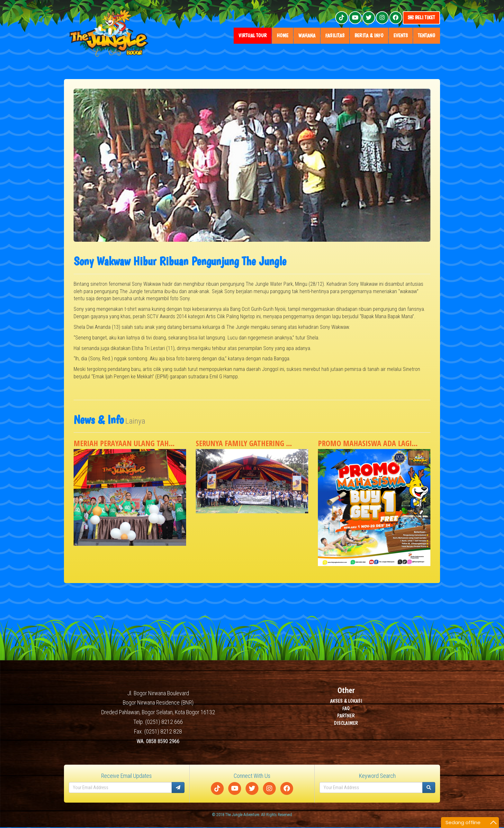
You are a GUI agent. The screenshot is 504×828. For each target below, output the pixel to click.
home (283, 36)
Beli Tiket (421, 18)
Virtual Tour (253, 36)
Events (401, 36)
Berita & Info (369, 36)
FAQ (346, 709)
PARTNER (346, 716)
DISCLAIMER (346, 723)
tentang (427, 36)
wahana (307, 36)
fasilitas (335, 36)
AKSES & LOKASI (346, 701)
